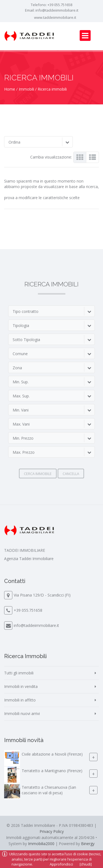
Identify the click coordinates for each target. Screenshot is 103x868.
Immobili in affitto (20, 700)
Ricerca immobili (52, 89)
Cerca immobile (38, 474)
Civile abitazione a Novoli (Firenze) (52, 754)
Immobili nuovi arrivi (22, 713)
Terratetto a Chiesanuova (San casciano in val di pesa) (49, 790)
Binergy (88, 844)
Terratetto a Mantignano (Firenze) (52, 771)
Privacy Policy (52, 831)
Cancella (71, 474)
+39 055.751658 (60, 5)
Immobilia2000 (41, 844)
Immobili (26, 89)
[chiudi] (86, 864)
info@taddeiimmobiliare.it (57, 10)
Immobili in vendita (21, 686)
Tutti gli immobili (19, 673)
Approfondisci (61, 864)
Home (10, 89)
